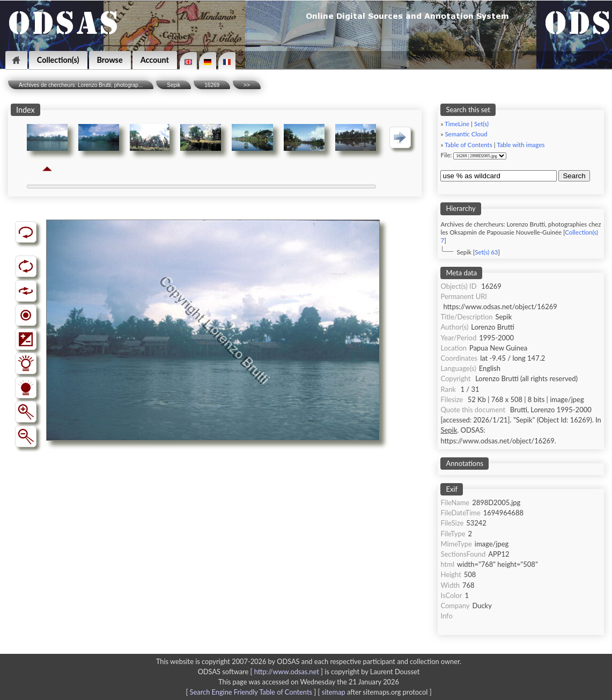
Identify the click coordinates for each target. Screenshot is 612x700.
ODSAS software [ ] (261, 672)
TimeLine (457, 124)
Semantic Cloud (466, 134)
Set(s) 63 (486, 252)
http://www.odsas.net (287, 672)
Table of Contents (469, 145)
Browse (110, 60)
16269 (212, 85)
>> (247, 85)
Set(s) (481, 124)
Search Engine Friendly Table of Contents (251, 692)
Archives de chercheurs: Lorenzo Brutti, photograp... (81, 85)
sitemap (334, 692)
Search (574, 176)
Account (155, 60)
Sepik (174, 85)
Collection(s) (58, 60)
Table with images (521, 145)
